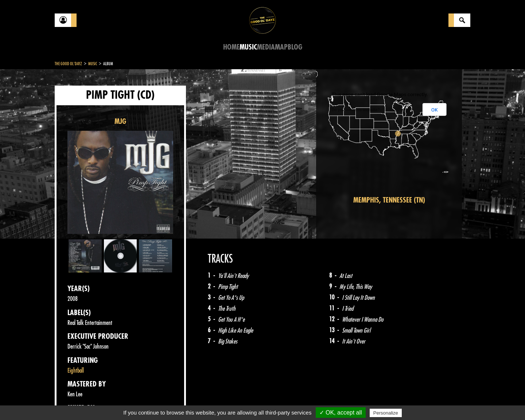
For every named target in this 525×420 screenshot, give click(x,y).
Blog (295, 47)
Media (266, 47)
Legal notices (112, 402)
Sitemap (175, 402)
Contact (73, 401)
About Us (146, 402)
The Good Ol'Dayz (68, 64)
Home (231, 47)
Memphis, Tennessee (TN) (389, 200)
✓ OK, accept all (341, 413)
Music (248, 47)
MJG (120, 121)
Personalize (386, 413)
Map (281, 47)
